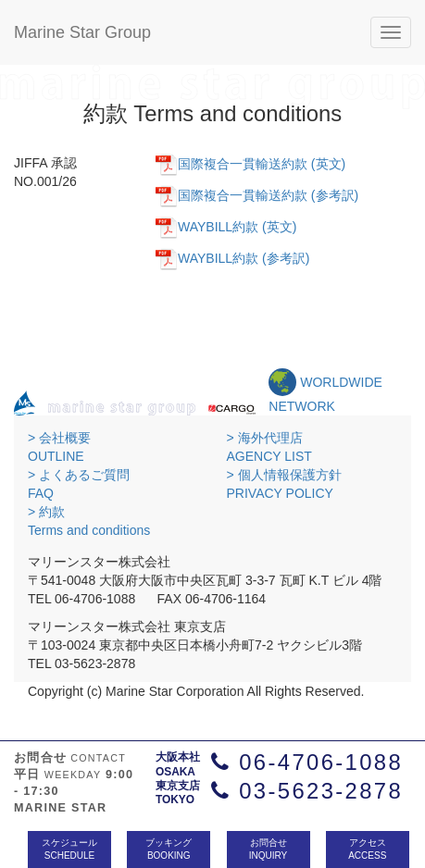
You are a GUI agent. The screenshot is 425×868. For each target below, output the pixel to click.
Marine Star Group (82, 32)
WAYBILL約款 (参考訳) (244, 258)
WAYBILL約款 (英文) (237, 227)
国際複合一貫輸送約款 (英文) (262, 164)
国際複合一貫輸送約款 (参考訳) (268, 195)
